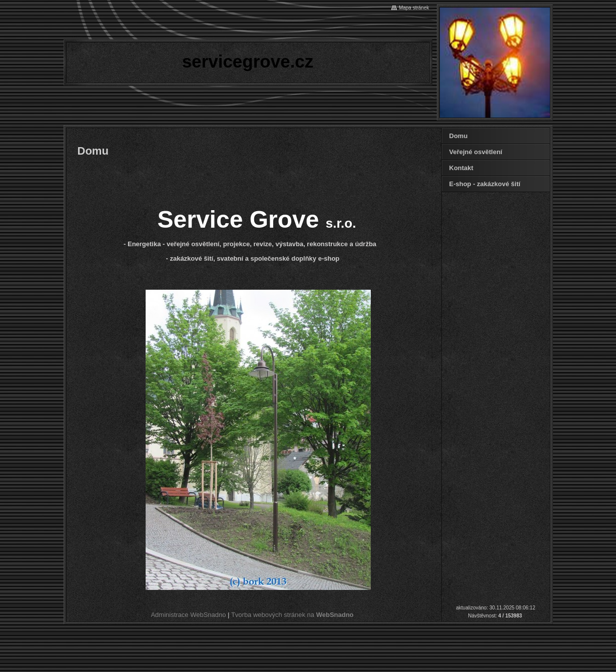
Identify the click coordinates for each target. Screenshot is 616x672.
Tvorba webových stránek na (292, 615)
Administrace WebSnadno (188, 615)
